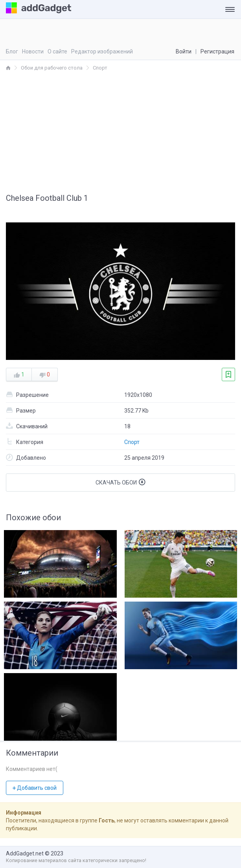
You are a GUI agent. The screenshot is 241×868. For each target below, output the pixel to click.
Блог (12, 51)
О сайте (57, 51)
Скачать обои (120, 482)
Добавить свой (35, 788)
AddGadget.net (25, 853)
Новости (33, 51)
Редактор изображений (102, 51)
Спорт (132, 442)
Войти (184, 51)
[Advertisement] (120, 131)
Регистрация (217, 51)
